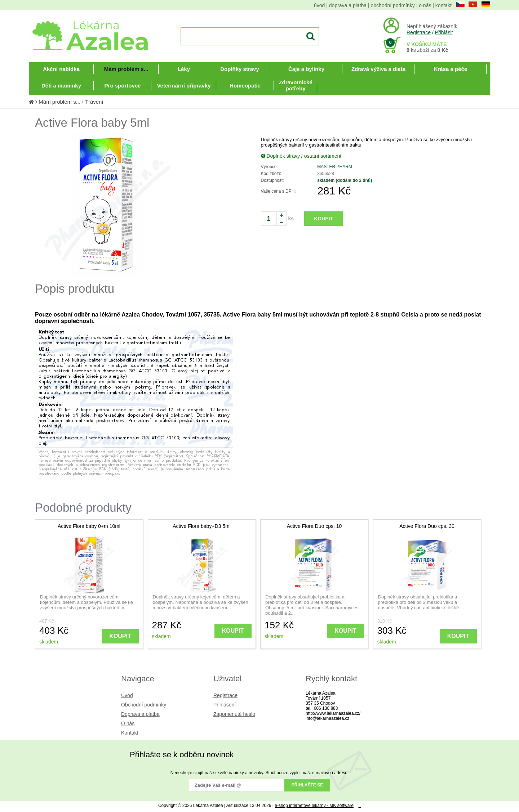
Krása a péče (451, 69)
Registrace (419, 32)
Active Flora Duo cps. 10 (314, 526)
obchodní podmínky (393, 5)
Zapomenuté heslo (234, 714)
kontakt (443, 5)
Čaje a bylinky (306, 69)
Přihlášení (225, 705)
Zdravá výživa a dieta (378, 69)
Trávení (94, 102)
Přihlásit (444, 32)
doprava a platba (348, 5)
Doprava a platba (140, 714)
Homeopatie (245, 86)
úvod (319, 5)
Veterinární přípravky (184, 86)
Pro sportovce (123, 86)
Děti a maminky (61, 86)
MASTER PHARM (335, 167)
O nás (128, 723)
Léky (184, 69)
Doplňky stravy (240, 69)
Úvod (127, 695)
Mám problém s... (126, 69)
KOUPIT (323, 219)
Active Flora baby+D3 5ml (202, 526)
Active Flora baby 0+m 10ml (89, 526)
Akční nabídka (61, 69)
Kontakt (130, 733)
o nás (425, 5)
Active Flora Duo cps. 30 (427, 526)
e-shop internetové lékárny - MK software (314, 806)
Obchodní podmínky (144, 705)
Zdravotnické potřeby (295, 85)
